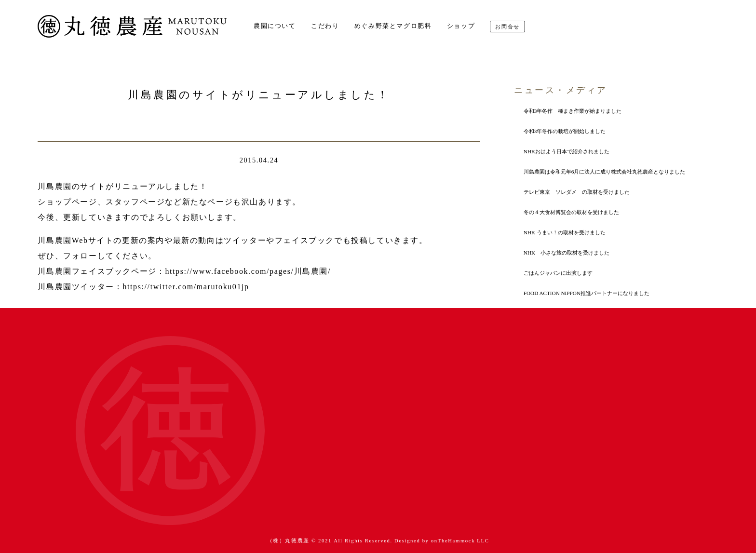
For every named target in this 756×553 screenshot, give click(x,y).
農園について (275, 26)
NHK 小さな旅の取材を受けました (567, 253)
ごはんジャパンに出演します (558, 273)
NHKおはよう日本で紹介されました (567, 151)
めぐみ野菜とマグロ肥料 (393, 26)
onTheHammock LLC (460, 540)
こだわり (325, 26)
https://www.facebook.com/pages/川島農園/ (248, 271)
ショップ (461, 26)
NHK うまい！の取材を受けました (565, 232)
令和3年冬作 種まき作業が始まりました (573, 111)
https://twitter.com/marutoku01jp (186, 287)
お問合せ (507, 27)
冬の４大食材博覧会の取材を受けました (571, 212)
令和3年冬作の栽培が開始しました (565, 131)
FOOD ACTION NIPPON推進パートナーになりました (587, 293)
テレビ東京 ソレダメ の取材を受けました (577, 192)
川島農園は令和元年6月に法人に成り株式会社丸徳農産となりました (605, 172)
